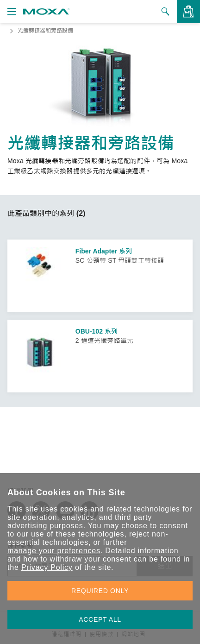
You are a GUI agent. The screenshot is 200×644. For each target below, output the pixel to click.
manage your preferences (54, 551)
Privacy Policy (47, 567)
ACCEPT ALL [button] (100, 619)
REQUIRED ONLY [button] (100, 591)
